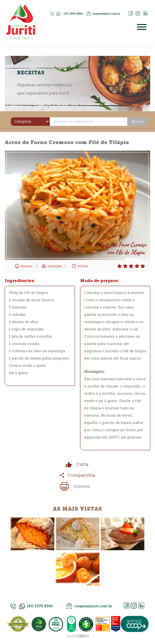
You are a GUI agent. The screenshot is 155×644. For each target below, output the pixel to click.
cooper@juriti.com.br (106, 14)
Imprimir (82, 486)
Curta (82, 464)
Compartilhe (81, 475)
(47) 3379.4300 (73, 14)
